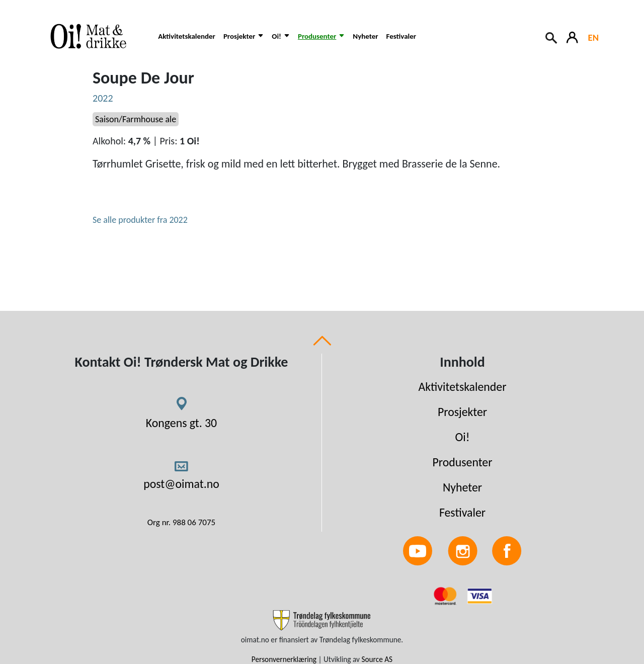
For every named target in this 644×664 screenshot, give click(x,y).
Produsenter (462, 462)
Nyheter (365, 36)
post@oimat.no (181, 484)
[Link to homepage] (95, 36)
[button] (244, 41)
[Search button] (552, 37)
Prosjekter (462, 412)
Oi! (463, 437)
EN (593, 37)
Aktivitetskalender (187, 36)
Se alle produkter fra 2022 (140, 220)
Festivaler (401, 36)
